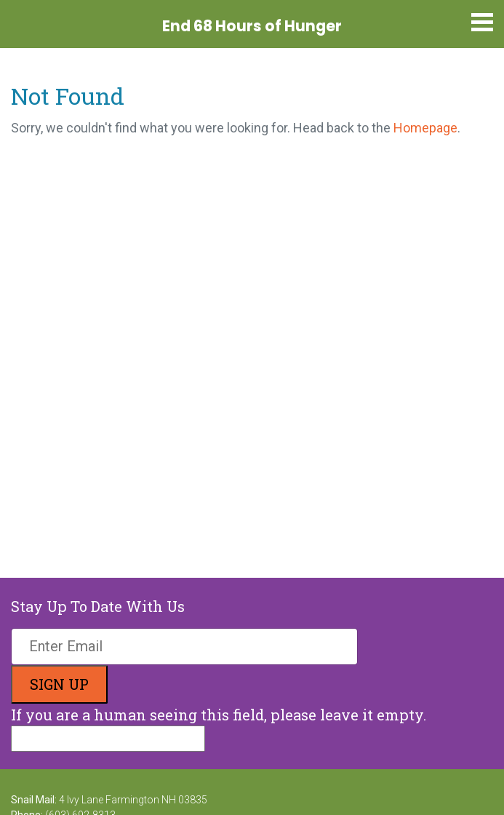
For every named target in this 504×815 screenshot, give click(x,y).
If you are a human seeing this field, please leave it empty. (219, 728)
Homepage (425, 128)
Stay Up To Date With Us (98, 606)
